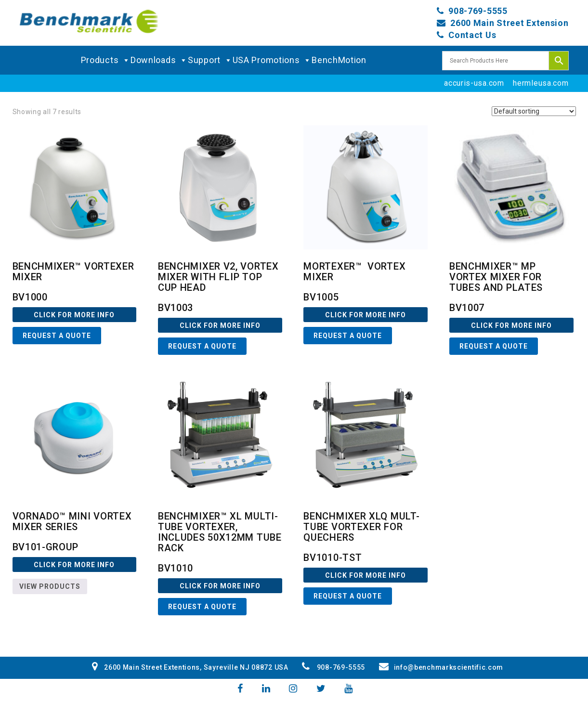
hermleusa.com (541, 83)
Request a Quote (57, 336)
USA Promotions (272, 60)
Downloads (159, 60)
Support (210, 60)
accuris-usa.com (474, 83)
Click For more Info (74, 315)
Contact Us (472, 35)
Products (106, 60)
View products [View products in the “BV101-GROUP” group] (50, 586)
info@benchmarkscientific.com (441, 667)
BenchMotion (339, 60)
